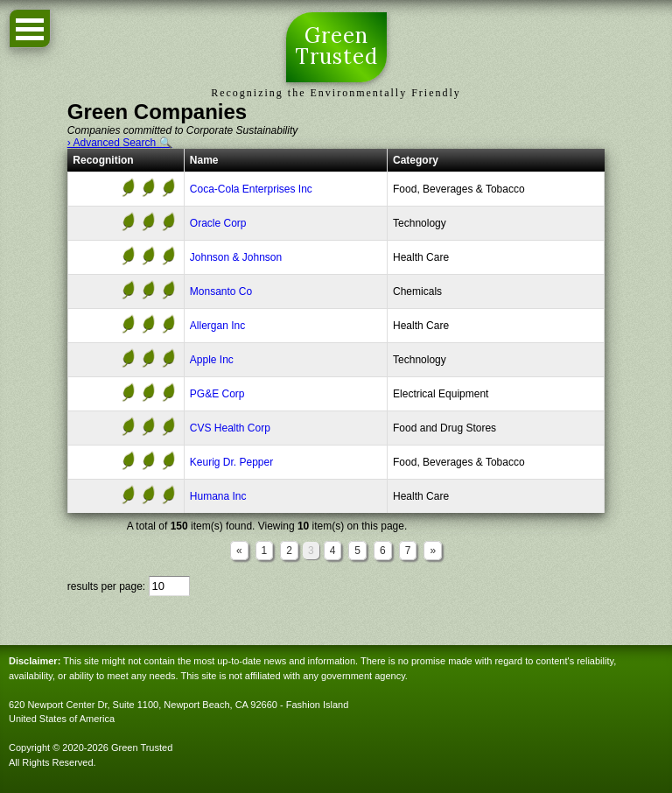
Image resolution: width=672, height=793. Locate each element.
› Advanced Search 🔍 (120, 143)
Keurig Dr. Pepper (231, 462)
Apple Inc (212, 360)
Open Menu (30, 28)
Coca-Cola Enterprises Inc (251, 189)
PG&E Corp (217, 394)
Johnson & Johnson (236, 257)
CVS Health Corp (230, 428)
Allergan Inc (217, 326)
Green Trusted (336, 47)
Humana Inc (218, 496)
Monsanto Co (221, 291)
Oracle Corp (218, 223)
